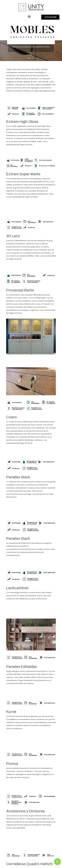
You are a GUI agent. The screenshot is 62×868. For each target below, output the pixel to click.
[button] (29, 16)
